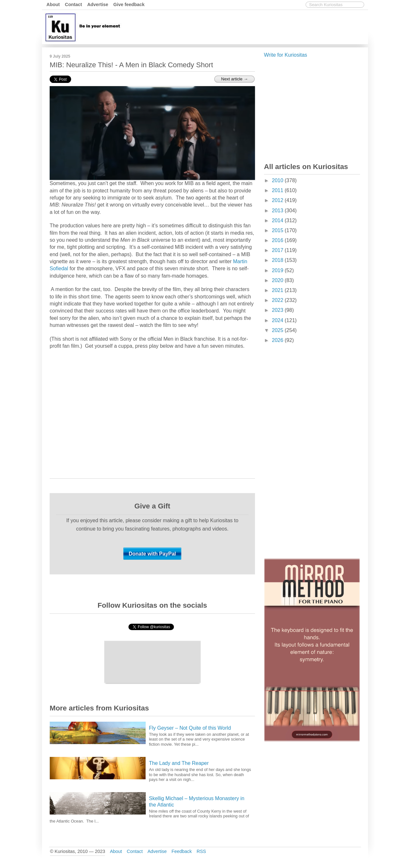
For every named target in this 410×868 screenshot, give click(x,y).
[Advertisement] (250, 27)
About (53, 4)
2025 (278, 330)
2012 (278, 200)
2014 (278, 220)
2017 (278, 250)
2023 (278, 310)
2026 (278, 340)
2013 (278, 211)
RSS (201, 851)
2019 (278, 270)
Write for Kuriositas (286, 55)
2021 (278, 290)
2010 (278, 180)
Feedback (181, 851)
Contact (74, 4)
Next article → (234, 79)
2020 (278, 280)
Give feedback (129, 4)
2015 (278, 230)
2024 (278, 320)
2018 (278, 260)
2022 (278, 300)
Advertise (98, 4)
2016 (278, 240)
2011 (278, 190)
